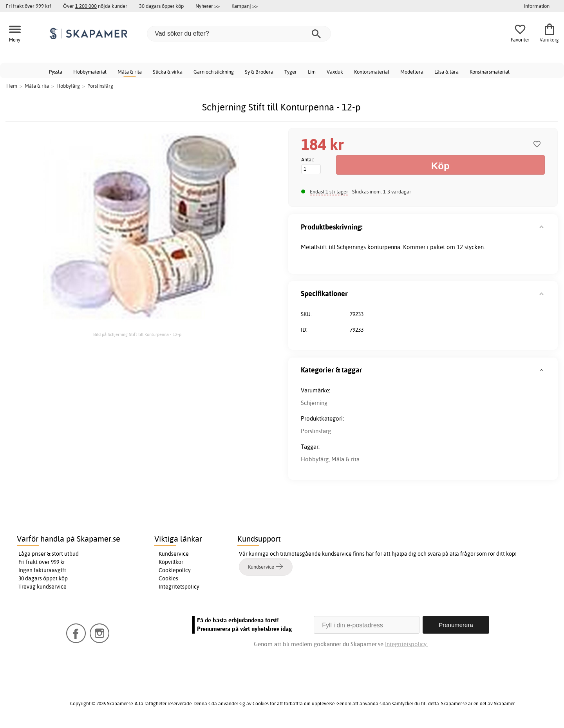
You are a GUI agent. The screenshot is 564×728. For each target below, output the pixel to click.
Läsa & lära (446, 72)
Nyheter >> (208, 6)
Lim (312, 72)
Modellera (412, 72)
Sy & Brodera (259, 72)
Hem (12, 86)
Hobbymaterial (90, 72)
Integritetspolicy (179, 587)
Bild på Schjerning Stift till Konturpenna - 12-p (137, 334)
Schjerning (314, 403)
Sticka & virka (168, 72)
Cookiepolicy (175, 570)
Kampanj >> (245, 6)
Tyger (291, 72)
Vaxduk (335, 72)
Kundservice (174, 554)
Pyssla (56, 72)
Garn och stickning (214, 72)
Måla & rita (130, 72)
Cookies (168, 578)
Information (537, 6)
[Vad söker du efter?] (239, 34)
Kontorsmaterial (372, 72)
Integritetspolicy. (406, 644)
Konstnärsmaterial (490, 72)
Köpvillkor (171, 562)
